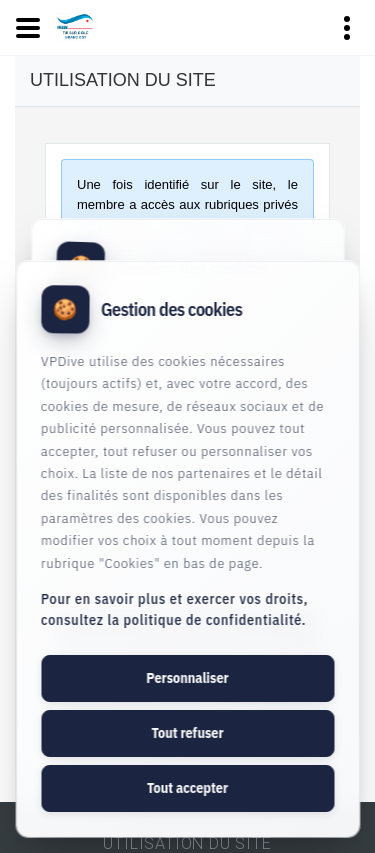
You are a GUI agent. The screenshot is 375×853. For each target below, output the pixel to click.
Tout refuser (187, 733)
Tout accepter (187, 788)
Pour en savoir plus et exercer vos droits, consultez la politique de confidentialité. (174, 609)
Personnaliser (187, 678)
